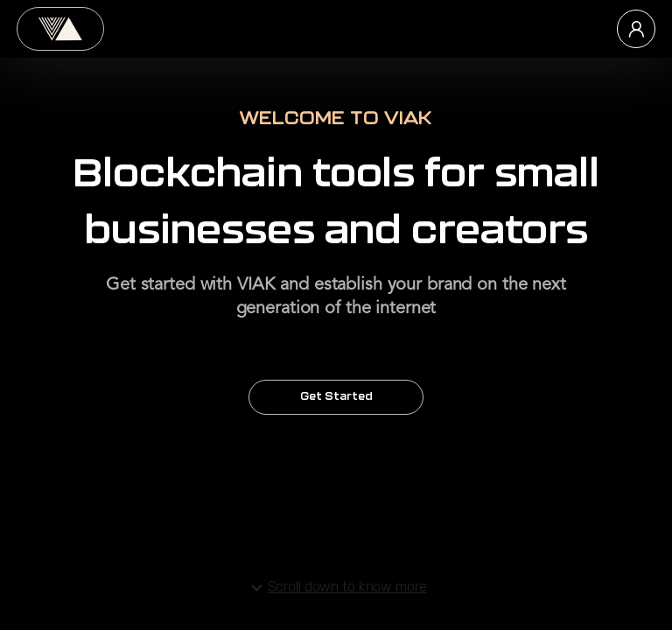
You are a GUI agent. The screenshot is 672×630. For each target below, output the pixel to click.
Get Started (336, 397)
